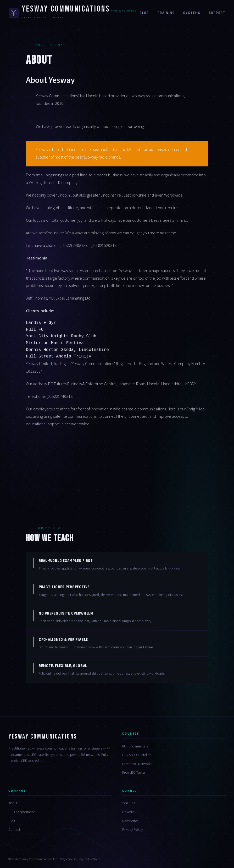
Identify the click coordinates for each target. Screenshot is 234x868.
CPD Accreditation (22, 812)
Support (217, 13)
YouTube (129, 803)
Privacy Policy (133, 830)
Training (166, 13)
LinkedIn (128, 812)
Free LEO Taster (134, 773)
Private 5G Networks (137, 764)
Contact (14, 830)
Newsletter (130, 821)
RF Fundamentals (135, 746)
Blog (144, 13)
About (13, 803)
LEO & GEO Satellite (137, 755)
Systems (192, 13)
